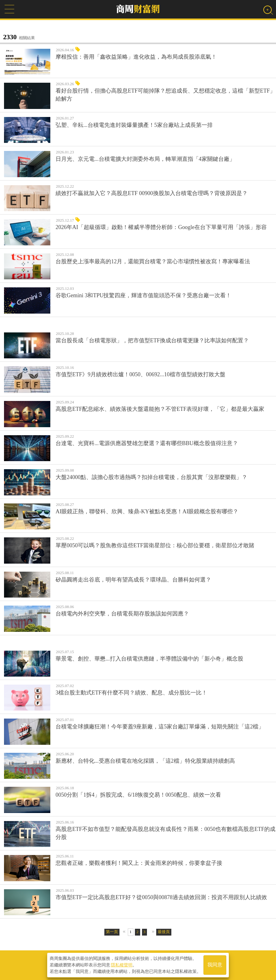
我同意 (215, 965)
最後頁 (164, 932)
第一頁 (112, 932)
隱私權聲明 (122, 965)
